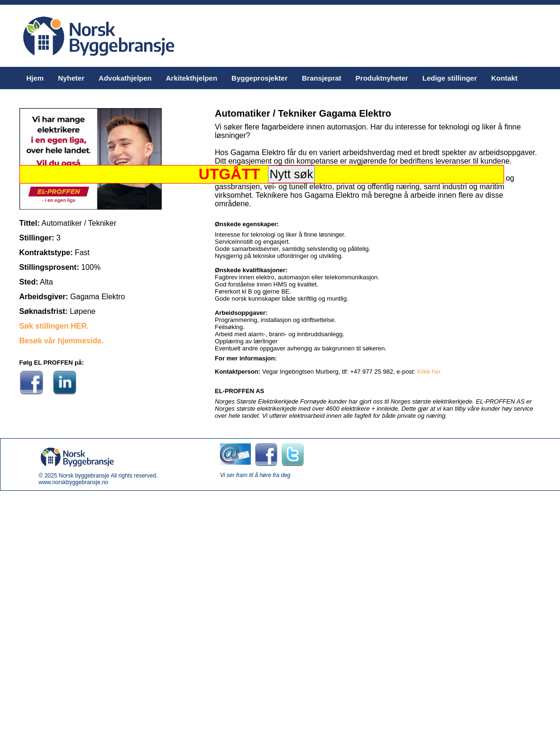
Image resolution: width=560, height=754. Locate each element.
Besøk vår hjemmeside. (62, 341)
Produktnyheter (382, 78)
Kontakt (505, 78)
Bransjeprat (321, 78)
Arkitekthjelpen (192, 78)
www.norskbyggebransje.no (74, 482)
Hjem (35, 78)
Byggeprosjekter (259, 78)
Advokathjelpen (125, 78)
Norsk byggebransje (84, 476)
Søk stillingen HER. (54, 326)
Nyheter (71, 78)
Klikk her (429, 372)
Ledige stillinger (450, 78)
